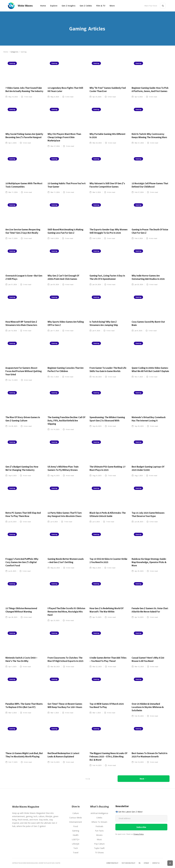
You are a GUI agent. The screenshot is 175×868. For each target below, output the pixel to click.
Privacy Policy (139, 834)
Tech (76, 848)
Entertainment (76, 822)
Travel (76, 853)
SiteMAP (146, 863)
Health (76, 835)
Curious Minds (76, 818)
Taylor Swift (99, 848)
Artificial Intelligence (99, 813)
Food (76, 826)
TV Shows (99, 853)
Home (43, 6)
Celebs (99, 818)
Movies (99, 835)
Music (99, 839)
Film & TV (101, 6)
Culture (76, 813)
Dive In (76, 806)
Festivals (99, 826)
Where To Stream (99, 822)
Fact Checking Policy (128, 863)
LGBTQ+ (76, 839)
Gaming (76, 831)
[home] (20, 6)
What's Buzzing (99, 806)
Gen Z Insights (68, 6)
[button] (54, 6)
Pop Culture (99, 844)
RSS (140, 863)
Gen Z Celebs (86, 6)
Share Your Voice (151, 6)
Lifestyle (76, 844)
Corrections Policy (112, 863)
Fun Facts (99, 831)
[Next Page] (144, 779)
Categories (14, 52)
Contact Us (156, 863)
